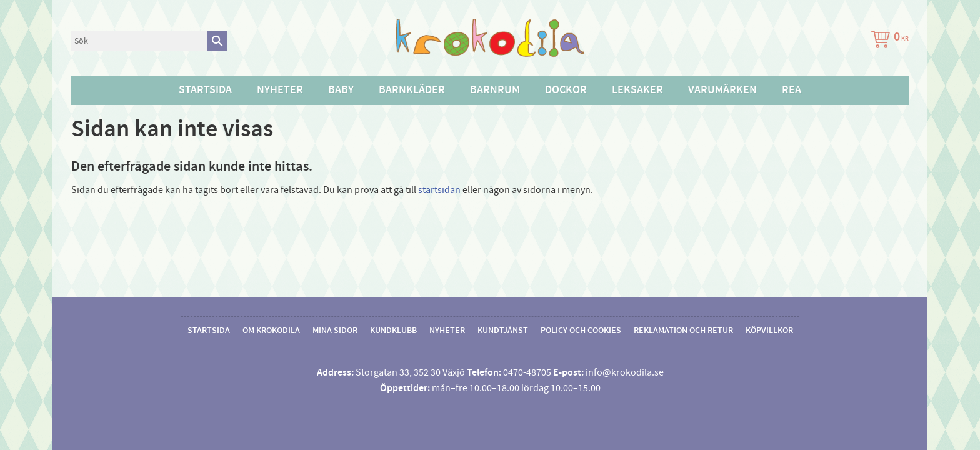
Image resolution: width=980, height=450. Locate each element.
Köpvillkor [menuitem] (769, 331)
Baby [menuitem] (341, 90)
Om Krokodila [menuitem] (271, 331)
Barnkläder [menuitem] (412, 90)
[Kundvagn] (887, 41)
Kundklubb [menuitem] (393, 331)
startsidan (439, 190)
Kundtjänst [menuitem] (503, 331)
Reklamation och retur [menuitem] (683, 331)
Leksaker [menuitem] (637, 90)
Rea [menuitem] (792, 90)
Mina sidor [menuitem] (335, 331)
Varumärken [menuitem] (722, 90)
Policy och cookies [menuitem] (581, 331)
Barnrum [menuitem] (495, 90)
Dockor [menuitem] (566, 90)
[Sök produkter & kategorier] (139, 41)
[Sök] (217, 41)
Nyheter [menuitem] (280, 90)
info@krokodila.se (625, 372)
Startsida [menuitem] (205, 90)
